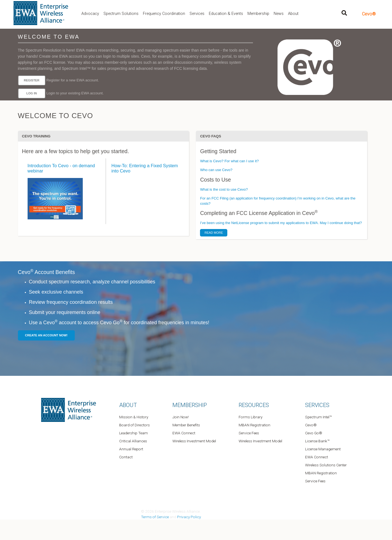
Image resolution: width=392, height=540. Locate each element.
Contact (126, 457)
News (279, 14)
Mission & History (134, 417)
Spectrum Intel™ (318, 417)
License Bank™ (317, 441)
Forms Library (250, 417)
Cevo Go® (314, 433)
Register (31, 80)
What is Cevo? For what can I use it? (229, 161)
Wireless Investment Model (194, 441)
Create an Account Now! (46, 335)
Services (197, 14)
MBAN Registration (254, 425)
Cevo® (369, 14)
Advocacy (90, 14)
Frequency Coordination (164, 14)
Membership (258, 14)
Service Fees (249, 433)
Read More (214, 233)
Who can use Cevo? (216, 170)
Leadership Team (134, 433)
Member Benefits (186, 425)
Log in (31, 93)
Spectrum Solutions (121, 14)
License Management (323, 449)
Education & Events (226, 14)
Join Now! (181, 417)
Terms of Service (155, 517)
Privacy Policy (189, 517)
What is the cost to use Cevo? (224, 189)
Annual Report (131, 449)
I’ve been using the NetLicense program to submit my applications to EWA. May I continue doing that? (281, 223)
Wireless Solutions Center (326, 465)
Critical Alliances (133, 441)
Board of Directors (134, 425)
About (293, 14)
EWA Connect (184, 433)
